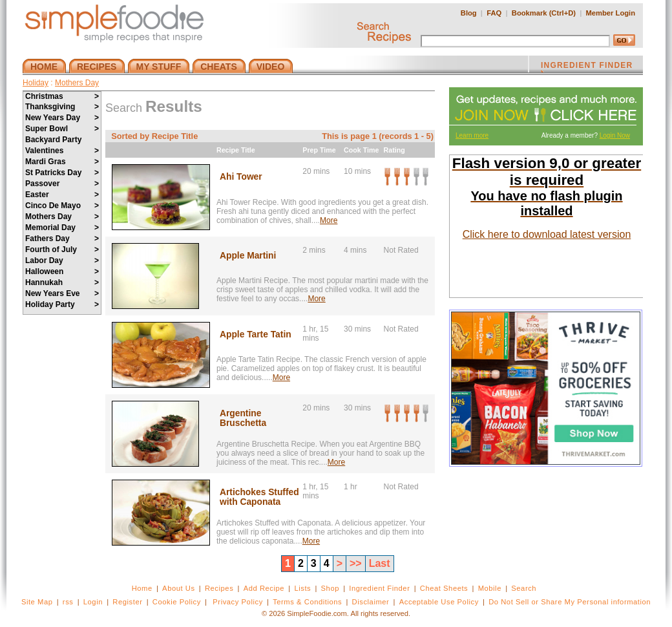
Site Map (37, 602)
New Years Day (62, 118)
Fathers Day (62, 239)
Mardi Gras (62, 162)
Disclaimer (371, 602)
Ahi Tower (241, 177)
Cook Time (361, 150)
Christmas (62, 96)
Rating (394, 150)
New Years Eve (62, 293)
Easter (62, 195)
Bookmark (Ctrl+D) (544, 13)
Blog (469, 13)
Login (93, 602)
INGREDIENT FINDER (587, 67)
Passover (62, 184)
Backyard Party (53, 140)
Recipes (219, 588)
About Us (179, 588)
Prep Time (319, 150)
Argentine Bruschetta (243, 418)
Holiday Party (62, 304)
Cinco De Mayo (62, 206)
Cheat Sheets (444, 588)
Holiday (36, 83)
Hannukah (62, 282)
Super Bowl (62, 129)
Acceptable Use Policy (439, 602)
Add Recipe (264, 588)
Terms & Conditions (307, 602)
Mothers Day (77, 83)
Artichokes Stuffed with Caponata (259, 497)
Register (127, 602)
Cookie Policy (177, 602)
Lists (302, 588)
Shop (330, 588)
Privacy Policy (237, 602)
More (329, 220)
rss (68, 602)
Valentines (62, 151)
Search (524, 588)
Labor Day (62, 260)
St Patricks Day (62, 173)
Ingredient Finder (379, 588)
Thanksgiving (62, 107)
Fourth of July (62, 250)
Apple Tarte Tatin (256, 335)
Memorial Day (62, 228)
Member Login (611, 13)
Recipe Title (236, 150)
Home (142, 588)
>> (356, 563)
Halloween (62, 271)
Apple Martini (248, 256)
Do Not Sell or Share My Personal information (570, 602)
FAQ (494, 13)
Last (380, 563)
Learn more (472, 135)
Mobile (490, 588)
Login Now (615, 135)
